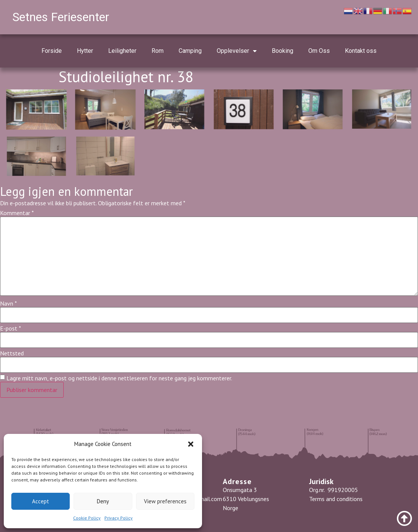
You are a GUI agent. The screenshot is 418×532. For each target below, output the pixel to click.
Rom (158, 51)
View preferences (165, 501)
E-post (11, 328)
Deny (103, 501)
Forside (52, 51)
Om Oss (319, 51)
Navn (8, 303)
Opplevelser (237, 51)
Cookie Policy (87, 518)
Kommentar (17, 213)
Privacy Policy (119, 518)
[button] (191, 444)
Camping (190, 51)
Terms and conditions (337, 499)
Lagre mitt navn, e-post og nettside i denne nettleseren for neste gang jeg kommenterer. (119, 378)
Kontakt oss (361, 51)
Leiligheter (122, 51)
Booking (282, 51)
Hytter (85, 51)
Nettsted (12, 353)
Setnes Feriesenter (61, 17)
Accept (41, 501)
